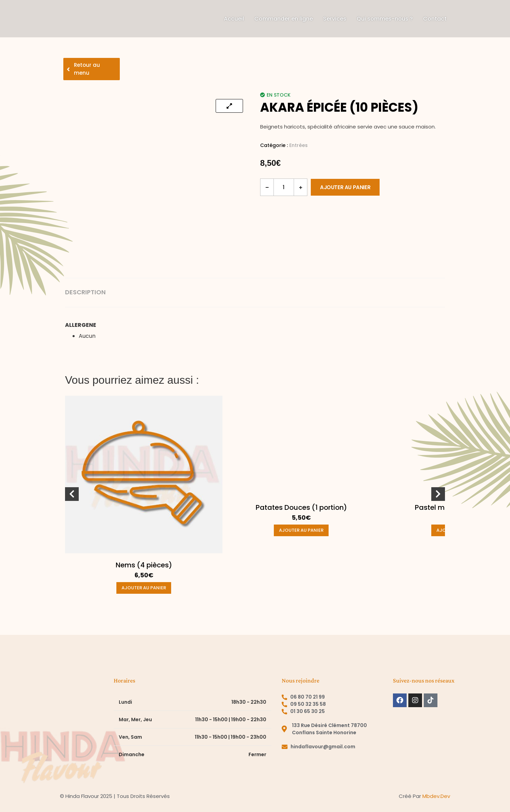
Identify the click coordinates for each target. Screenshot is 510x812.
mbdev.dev (436, 796)
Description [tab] (85, 292)
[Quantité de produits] (284, 187)
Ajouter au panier (345, 187)
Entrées (298, 145)
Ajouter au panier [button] (144, 588)
